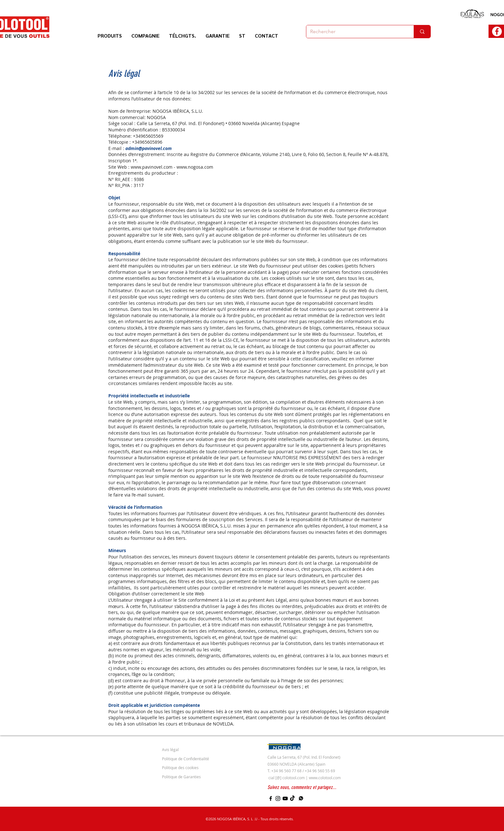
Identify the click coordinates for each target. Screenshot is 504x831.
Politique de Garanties (181, 777)
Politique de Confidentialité (186, 759)
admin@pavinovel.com (149, 148)
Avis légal (170, 750)
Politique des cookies (180, 768)
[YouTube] (285, 798)
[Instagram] (278, 798)
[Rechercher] (355, 32)
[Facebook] (271, 798)
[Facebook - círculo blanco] (497, 31)
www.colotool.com (325, 778)
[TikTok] (292, 798)
